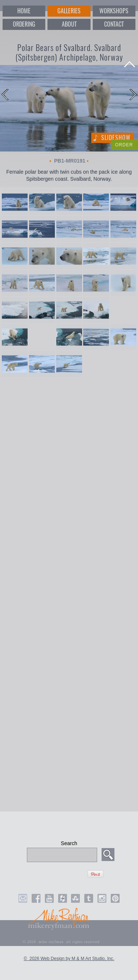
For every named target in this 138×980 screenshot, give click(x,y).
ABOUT (69, 24)
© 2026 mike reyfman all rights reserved (61, 942)
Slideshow (116, 138)
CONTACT (114, 24)
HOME (24, 11)
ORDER (124, 145)
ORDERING (24, 24)
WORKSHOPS (114, 11)
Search (69, 843)
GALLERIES (69, 11)
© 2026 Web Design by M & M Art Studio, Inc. (69, 959)
